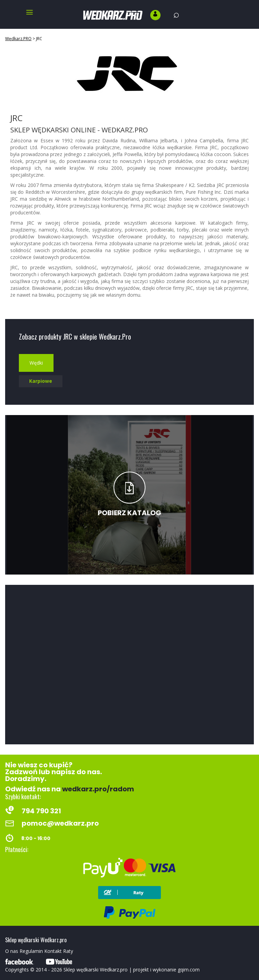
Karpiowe (41, 381)
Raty (68, 951)
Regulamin (31, 951)
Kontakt (53, 951)
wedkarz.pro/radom (98, 789)
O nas (12, 951)
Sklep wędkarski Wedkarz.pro (96, 970)
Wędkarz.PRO (18, 39)
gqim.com (189, 970)
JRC (39, 39)
